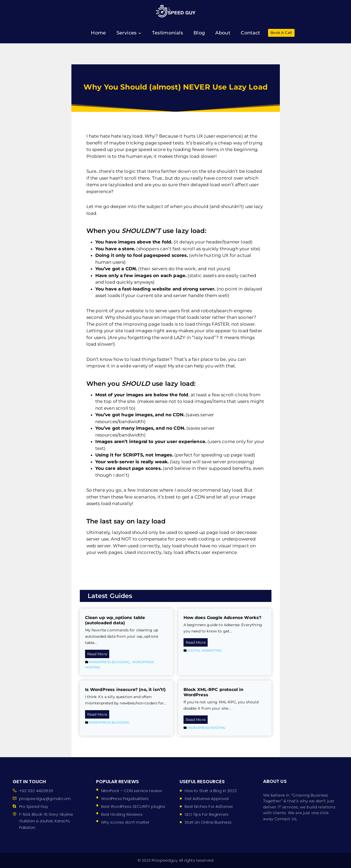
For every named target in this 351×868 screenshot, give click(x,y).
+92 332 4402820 (36, 791)
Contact (250, 33)
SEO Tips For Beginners (207, 814)
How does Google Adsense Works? (222, 618)
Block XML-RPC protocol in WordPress (214, 692)
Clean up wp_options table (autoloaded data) (115, 620)
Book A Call (281, 33)
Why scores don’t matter (125, 822)
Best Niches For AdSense (209, 806)
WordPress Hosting (206, 728)
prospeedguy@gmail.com (45, 799)
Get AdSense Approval (207, 799)
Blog (199, 33)
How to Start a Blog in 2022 (211, 791)
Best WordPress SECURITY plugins (133, 806)
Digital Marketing (205, 650)
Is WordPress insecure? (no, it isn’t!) (125, 690)
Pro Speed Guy (34, 806)
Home (98, 33)
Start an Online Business (208, 822)
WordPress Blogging (109, 662)
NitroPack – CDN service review (132, 791)
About (223, 33)
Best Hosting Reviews (122, 814)
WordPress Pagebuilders (125, 799)
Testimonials (167, 33)
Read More (98, 654)
